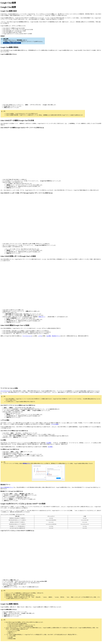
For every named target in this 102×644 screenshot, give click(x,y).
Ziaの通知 (49, 336)
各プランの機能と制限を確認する (12, 43)
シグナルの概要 (55, 424)
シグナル (40, 336)
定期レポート (42, 317)
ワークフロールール (27, 336)
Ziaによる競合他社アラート (7, 487)
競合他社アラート (56, 336)
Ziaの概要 (49, 443)
